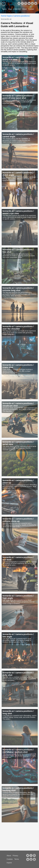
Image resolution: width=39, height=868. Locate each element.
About (24, 9)
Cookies (10, 859)
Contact (31, 9)
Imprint (9, 863)
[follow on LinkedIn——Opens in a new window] (29, 4)
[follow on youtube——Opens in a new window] (32, 4)
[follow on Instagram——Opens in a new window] (26, 4)
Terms (17, 859)
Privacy (15, 856)
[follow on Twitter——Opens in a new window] (19, 4)
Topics (4, 9)
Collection (17, 9)
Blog (10, 9)
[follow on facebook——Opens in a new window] (22, 4)
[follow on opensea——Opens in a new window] (36, 4)
